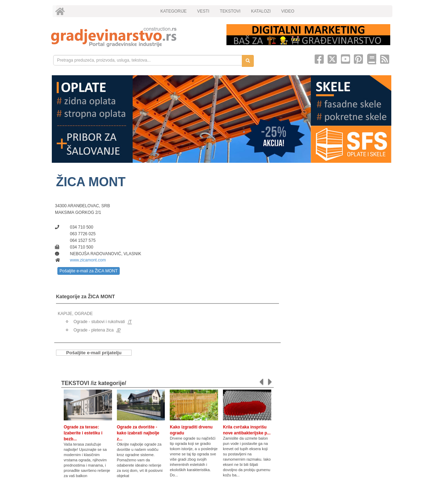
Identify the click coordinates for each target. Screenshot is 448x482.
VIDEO (288, 11)
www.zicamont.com (88, 260)
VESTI (203, 11)
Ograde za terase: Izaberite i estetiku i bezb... (83, 433)
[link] (134, 37)
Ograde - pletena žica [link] (94, 330)
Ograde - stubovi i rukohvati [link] (99, 322)
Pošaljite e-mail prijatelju (94, 353)
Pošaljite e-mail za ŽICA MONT (89, 271)
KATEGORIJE (173, 11)
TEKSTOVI (230, 11)
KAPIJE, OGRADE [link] (75, 314)
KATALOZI (261, 11)
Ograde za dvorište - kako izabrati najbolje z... (138, 433)
